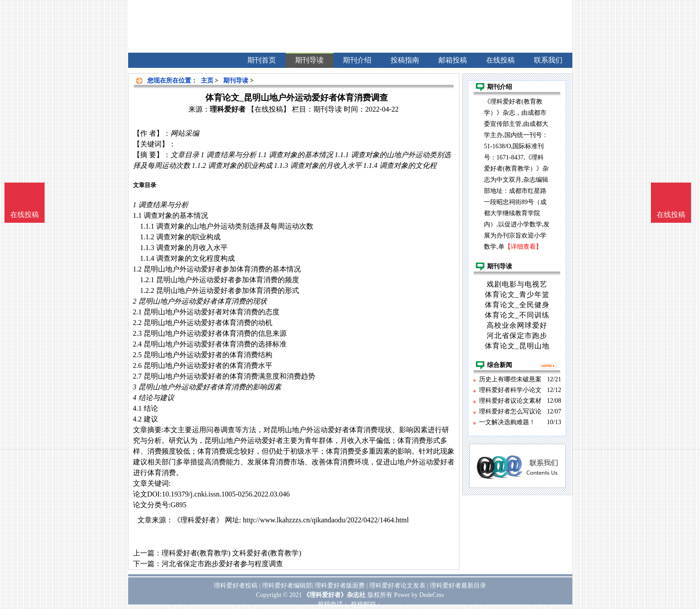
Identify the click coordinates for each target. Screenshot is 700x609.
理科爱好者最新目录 (458, 586)
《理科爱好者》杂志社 (334, 595)
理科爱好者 (228, 109)
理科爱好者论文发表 (397, 586)
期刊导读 (236, 81)
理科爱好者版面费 (340, 586)
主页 (207, 81)
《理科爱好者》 (198, 520)
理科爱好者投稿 (236, 586)
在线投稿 (671, 215)
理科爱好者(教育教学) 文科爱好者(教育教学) (231, 553)
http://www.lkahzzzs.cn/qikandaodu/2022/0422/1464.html (326, 520)
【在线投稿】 (269, 109)
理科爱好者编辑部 (287, 586)
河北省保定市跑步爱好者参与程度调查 (222, 564)
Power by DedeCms (419, 595)
